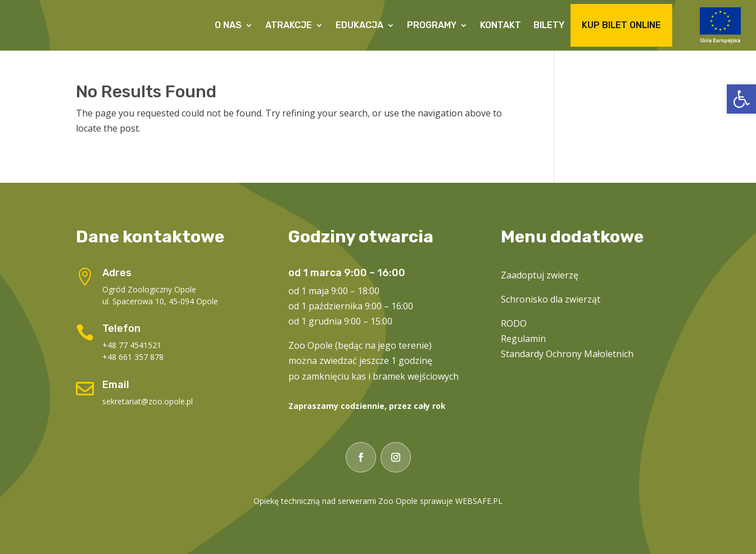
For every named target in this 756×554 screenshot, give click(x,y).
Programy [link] (432, 25)
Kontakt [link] (501, 25)
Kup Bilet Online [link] (621, 25)
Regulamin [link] (523, 339)
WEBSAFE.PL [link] (479, 501)
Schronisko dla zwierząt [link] (551, 299)
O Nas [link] (228, 25)
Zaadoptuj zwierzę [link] (540, 275)
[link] (741, 99)
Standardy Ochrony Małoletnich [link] (567, 354)
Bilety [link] (549, 25)
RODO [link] (514, 323)
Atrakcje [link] (289, 25)
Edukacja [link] (359, 25)
